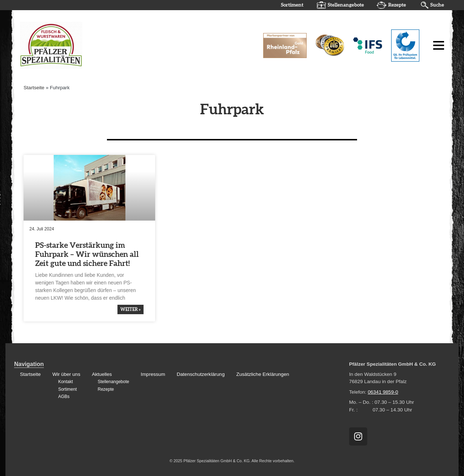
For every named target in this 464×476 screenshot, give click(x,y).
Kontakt (65, 382)
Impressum (153, 374)
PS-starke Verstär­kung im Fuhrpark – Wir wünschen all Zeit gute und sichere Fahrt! (87, 255)
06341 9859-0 (383, 392)
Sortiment (292, 5)
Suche (437, 5)
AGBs (64, 397)
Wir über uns (66, 374)
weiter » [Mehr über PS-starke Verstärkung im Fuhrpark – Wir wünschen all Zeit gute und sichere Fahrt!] (130, 309)
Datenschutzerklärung (200, 374)
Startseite (34, 88)
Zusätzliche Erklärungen (263, 374)
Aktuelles (102, 374)
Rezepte (397, 5)
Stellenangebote (346, 5)
